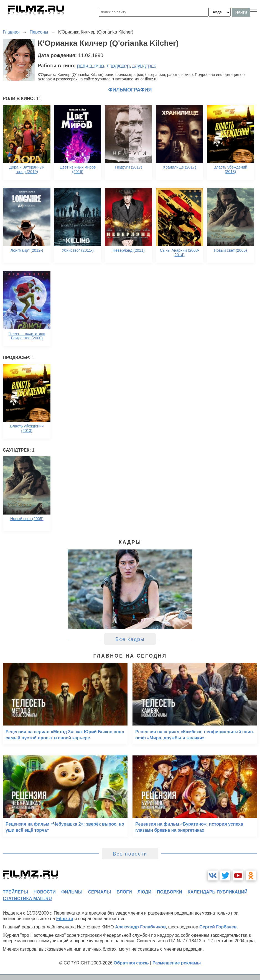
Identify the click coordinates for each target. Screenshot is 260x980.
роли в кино (91, 66)
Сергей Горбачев (218, 927)
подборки (169, 892)
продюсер (118, 66)
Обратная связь (131, 963)
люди (144, 892)
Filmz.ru (65, 919)
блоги (124, 892)
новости (45, 892)
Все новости (130, 854)
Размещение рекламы (177, 963)
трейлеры (15, 892)
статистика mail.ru (27, 899)
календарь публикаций (218, 892)
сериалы (99, 892)
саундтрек (144, 66)
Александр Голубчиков (140, 927)
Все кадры (130, 639)
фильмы (72, 892)
